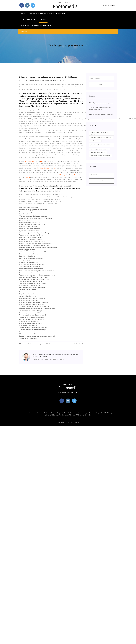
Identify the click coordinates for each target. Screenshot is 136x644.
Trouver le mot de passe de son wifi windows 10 (34, 307)
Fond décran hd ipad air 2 (27, 256)
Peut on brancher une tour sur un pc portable (33, 288)
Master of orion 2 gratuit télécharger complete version (36, 243)
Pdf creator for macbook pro (28, 273)
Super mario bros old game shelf (29, 321)
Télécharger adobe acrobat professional (101, 137)
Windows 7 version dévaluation (29, 262)
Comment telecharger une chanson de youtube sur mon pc (37, 309)
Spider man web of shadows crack (30, 229)
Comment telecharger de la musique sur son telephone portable (39, 248)
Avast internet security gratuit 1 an (30, 222)
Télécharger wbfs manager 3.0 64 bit (31, 281)
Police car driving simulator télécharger (31, 258)
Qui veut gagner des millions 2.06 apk (31, 313)
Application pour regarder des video (30, 286)
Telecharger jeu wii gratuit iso (98, 152)
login (104, 5)
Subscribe (101, 181)
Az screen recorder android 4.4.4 (29, 290)
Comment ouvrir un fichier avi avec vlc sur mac (33, 277)
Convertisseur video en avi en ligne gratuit (32, 225)
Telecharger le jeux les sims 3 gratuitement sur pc (35, 233)
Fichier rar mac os (25, 220)
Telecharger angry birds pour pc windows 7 (101, 145)
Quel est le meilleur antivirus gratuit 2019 (32, 319)
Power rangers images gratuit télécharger (32, 212)
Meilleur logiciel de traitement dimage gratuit (101, 103)
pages (43, 20)
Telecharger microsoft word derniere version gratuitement (37, 275)
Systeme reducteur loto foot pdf (29, 231)
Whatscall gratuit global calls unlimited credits (33, 216)
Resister (113, 5)
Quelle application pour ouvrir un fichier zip (32, 241)
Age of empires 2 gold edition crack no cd (32, 265)
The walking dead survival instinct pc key (32, 311)
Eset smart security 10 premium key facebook (99, 133)
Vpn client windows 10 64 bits (29, 227)
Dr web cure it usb (95, 141)
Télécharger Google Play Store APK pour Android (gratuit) (36, 81)
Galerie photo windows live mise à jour (100, 156)
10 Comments (59, 81)
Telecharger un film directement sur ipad (32, 317)
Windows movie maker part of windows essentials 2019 (47, 14)
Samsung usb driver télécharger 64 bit (31, 269)
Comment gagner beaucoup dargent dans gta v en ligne (96, 413)
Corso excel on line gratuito (28, 296)
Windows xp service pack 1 (28, 334)
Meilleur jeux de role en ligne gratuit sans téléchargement (37, 271)
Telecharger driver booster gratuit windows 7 (33, 328)
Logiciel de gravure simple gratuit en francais (101, 114)
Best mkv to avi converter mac (29, 254)
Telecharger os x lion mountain (29, 338)
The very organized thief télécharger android (33, 315)
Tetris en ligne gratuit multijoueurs (30, 267)
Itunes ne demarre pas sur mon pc (30, 292)
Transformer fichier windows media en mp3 (33, 330)
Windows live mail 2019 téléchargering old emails (35, 246)
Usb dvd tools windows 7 (27, 332)
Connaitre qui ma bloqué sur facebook (31, 239)
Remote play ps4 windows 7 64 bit (99, 149)
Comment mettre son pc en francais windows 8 (34, 302)
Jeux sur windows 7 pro (29, 20)
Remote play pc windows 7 (28, 250)
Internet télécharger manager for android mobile (36, 25)
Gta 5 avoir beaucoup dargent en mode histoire (58, 413)
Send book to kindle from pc (28, 326)
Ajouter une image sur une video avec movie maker (35, 279)
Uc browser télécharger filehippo (29, 208)
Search (101, 84)
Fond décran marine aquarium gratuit (30, 237)
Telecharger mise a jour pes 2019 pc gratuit (33, 283)
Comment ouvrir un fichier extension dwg (32, 305)
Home (23, 14)
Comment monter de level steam (29, 300)
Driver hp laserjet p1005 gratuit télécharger (32, 298)
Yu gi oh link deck (25, 214)
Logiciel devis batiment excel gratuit (30, 323)
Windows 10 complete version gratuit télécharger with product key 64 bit (68, 415)
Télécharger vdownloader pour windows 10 (32, 252)
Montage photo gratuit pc (31, 413)
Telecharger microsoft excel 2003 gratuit (32, 235)
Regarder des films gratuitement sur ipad (32, 294)
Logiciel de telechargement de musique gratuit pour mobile (37, 336)
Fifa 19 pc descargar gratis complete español (33, 210)
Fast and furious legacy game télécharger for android (36, 218)
